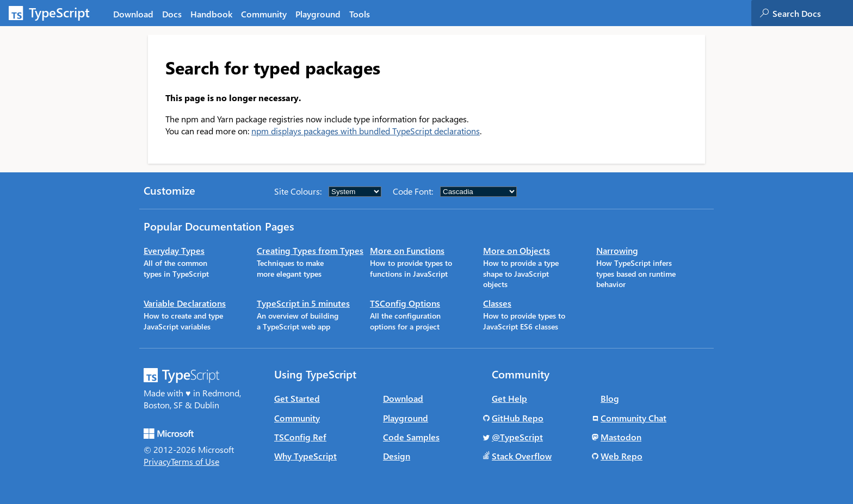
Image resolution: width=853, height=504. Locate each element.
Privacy (157, 461)
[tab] (172, 13)
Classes (497, 303)
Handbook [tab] (211, 14)
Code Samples (411, 437)
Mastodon (621, 437)
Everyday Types (174, 250)
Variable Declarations (185, 303)
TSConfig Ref (300, 437)
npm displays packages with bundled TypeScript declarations (366, 131)
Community (297, 418)
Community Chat (633, 418)
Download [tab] (133, 14)
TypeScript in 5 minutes (303, 303)
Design (397, 456)
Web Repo (622, 456)
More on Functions (407, 250)
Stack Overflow (522, 456)
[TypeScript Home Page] (54, 13)
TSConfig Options (405, 303)
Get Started (297, 398)
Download (403, 398)
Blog (610, 398)
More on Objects (517, 250)
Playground (406, 418)
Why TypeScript (305, 456)
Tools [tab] (360, 14)
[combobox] (812, 13)
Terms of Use (195, 461)
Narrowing (617, 250)
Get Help (509, 398)
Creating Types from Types (310, 250)
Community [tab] (264, 14)
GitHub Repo (518, 418)
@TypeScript (517, 437)
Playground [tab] (318, 14)
